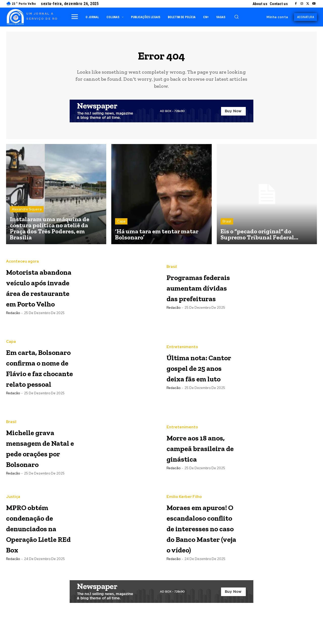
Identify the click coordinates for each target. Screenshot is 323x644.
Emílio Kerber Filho (184, 496)
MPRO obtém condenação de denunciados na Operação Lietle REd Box (40, 532)
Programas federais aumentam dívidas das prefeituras (193, 290)
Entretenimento (182, 340)
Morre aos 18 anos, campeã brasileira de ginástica (198, 451)
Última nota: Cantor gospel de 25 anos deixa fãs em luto (199, 371)
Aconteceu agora (22, 254)
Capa (121, 224)
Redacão (13, 327)
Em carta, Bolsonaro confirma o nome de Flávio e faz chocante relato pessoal (41, 371)
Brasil (227, 224)
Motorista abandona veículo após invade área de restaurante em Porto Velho (42, 290)
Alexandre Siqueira (27, 212)
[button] (236, 17)
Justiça (13, 501)
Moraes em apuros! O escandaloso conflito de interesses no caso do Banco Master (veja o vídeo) (199, 542)
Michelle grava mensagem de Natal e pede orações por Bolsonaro (41, 451)
